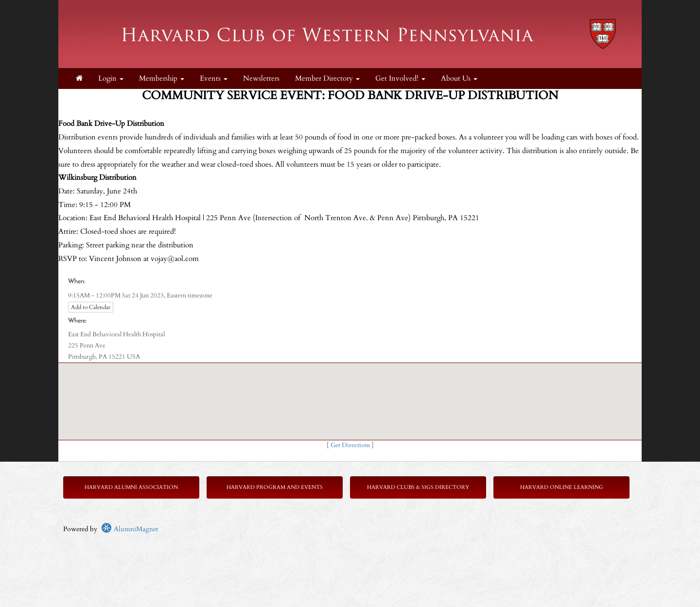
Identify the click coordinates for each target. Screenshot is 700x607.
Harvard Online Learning (562, 487)
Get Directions (350, 445)
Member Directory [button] (327, 78)
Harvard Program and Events (275, 487)
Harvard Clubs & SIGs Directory (418, 487)
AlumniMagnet (130, 529)
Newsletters (261, 78)
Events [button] (214, 78)
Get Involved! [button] (400, 78)
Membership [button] (162, 78)
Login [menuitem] (111, 78)
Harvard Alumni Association (131, 487)
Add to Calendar (91, 307)
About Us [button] (459, 78)
